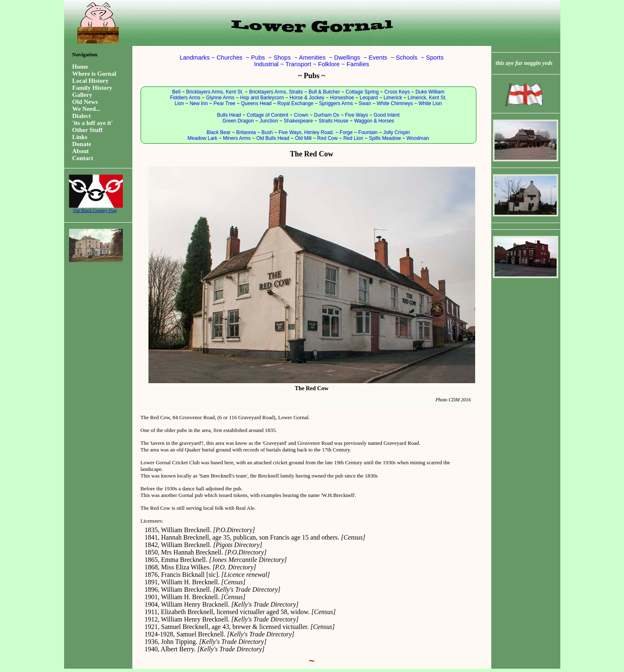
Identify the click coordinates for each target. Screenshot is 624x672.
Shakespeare (298, 121)
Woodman (418, 138)
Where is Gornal (94, 74)
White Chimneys (395, 103)
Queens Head (256, 103)
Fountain (368, 132)
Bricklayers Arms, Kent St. (215, 92)
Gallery (82, 95)
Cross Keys (397, 92)
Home (80, 67)
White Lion (430, 103)
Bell (176, 92)
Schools (406, 58)
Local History (91, 81)
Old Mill (303, 138)
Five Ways (356, 115)
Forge (346, 132)
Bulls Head (229, 115)
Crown (301, 115)
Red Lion (353, 138)
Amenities (312, 58)
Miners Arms (237, 138)
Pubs (258, 58)
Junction (269, 121)
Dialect (82, 116)
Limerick (393, 98)
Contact (83, 158)
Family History (92, 88)
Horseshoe (342, 98)
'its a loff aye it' (93, 123)
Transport (298, 64)
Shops (282, 58)
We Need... (86, 109)
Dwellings (347, 58)
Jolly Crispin (397, 132)
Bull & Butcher (324, 92)
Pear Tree (224, 103)
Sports (435, 58)
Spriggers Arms (336, 103)
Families (358, 64)
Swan (365, 103)
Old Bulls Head (273, 138)
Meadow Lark (203, 138)
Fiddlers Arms (185, 98)
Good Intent (387, 115)
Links (80, 137)
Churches (230, 58)
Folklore (329, 64)
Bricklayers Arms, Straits (276, 92)
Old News (85, 102)
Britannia (246, 132)
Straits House (333, 121)
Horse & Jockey (307, 98)
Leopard (369, 98)
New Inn (199, 103)
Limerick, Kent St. (427, 98)
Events (378, 58)
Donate (82, 144)
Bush (267, 132)
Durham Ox (326, 115)
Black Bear (219, 132)
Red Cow (327, 138)
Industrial (266, 64)
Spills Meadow (385, 138)
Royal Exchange (295, 103)
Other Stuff (87, 130)
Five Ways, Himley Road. (306, 132)
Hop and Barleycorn (262, 98)
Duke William (430, 92)
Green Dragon (238, 121)
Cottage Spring (362, 92)
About (81, 151)
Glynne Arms (220, 98)
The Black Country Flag (95, 208)
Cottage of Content (267, 115)
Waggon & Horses (374, 121)
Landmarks (195, 58)
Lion (179, 103)
